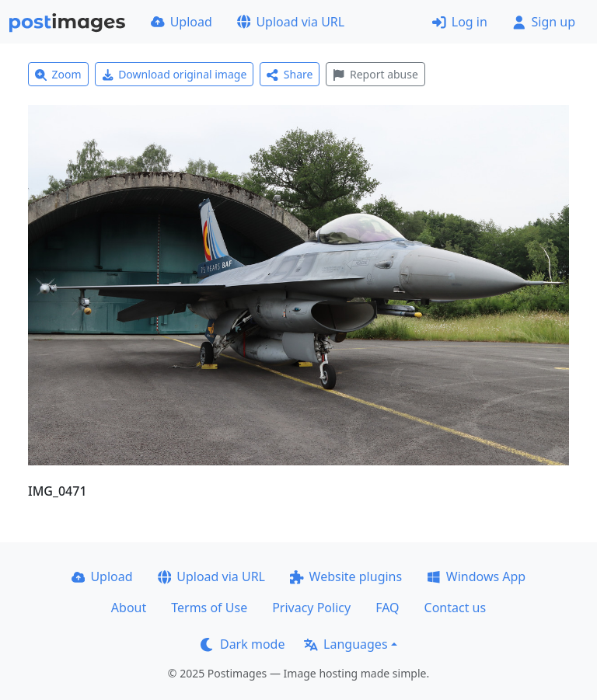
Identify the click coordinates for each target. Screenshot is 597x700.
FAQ (387, 608)
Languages (346, 644)
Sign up (544, 22)
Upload (182, 22)
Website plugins (346, 576)
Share (290, 74)
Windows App (476, 576)
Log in (460, 22)
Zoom (58, 74)
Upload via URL (291, 22)
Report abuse (375, 74)
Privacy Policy (311, 608)
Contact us (456, 608)
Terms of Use (209, 608)
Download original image (175, 74)
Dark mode (243, 644)
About (129, 608)
